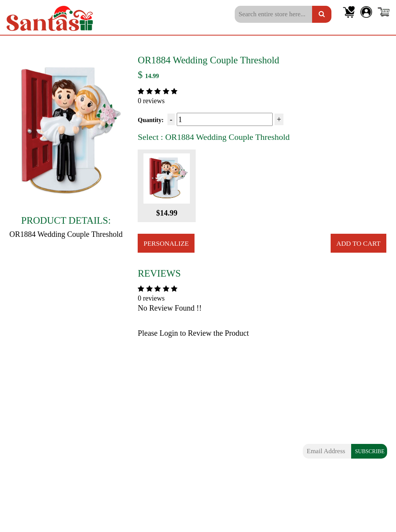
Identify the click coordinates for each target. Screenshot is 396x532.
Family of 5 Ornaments (38, 457)
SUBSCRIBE (370, 452)
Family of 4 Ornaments (38, 444)
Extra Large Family (33, 470)
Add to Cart (358, 243)
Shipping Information (135, 457)
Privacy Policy (125, 470)
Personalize (167, 243)
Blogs (113, 418)
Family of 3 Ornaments (38, 431)
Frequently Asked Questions (144, 444)
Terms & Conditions (133, 483)
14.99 (152, 76)
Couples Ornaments (33, 418)
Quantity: (151, 120)
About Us (118, 431)
